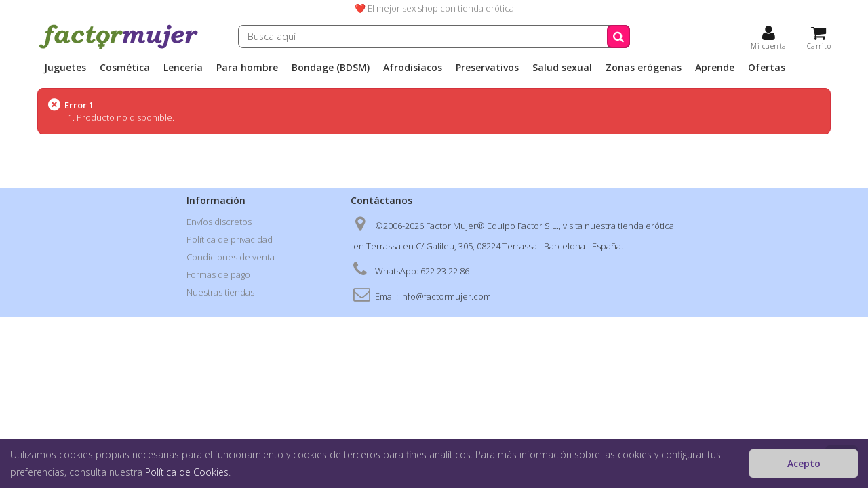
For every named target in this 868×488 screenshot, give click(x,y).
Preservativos (487, 68)
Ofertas (767, 68)
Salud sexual (562, 68)
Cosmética (125, 68)
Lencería (183, 68)
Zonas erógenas (644, 68)
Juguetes (65, 68)
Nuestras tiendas (220, 292)
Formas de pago (218, 274)
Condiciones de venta (231, 257)
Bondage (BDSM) (331, 68)
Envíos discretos (219, 222)
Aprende (715, 68)
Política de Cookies (187, 472)
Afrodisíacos (413, 68)
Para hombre (247, 68)
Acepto (804, 463)
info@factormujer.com (446, 296)
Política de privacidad (230, 239)
